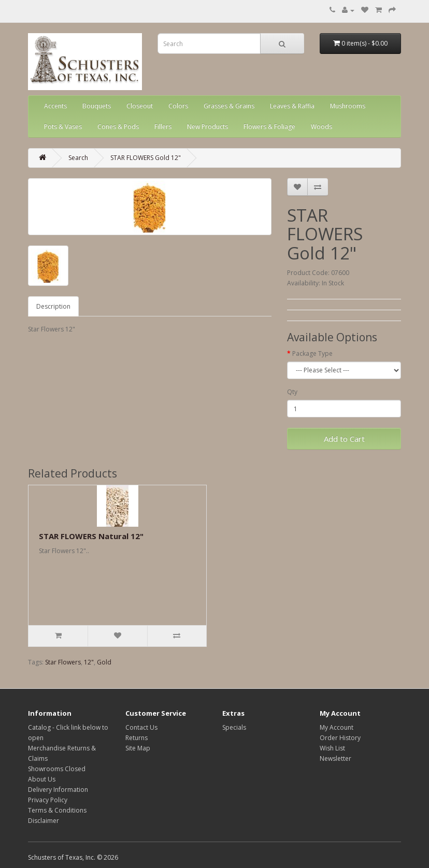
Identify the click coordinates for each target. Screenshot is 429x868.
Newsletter (335, 758)
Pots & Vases (63, 127)
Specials (234, 727)
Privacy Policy (48, 800)
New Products (208, 127)
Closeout (140, 106)
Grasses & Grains (229, 106)
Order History (340, 738)
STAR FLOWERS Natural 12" (91, 536)
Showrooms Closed (57, 769)
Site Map (138, 748)
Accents (55, 106)
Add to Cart (344, 439)
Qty (292, 392)
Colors (178, 106)
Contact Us (141, 727)
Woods (321, 127)
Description (53, 306)
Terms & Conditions (57, 810)
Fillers (163, 127)
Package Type (312, 353)
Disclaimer (44, 821)
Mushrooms (348, 106)
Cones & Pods (118, 127)
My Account (337, 727)
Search (78, 158)
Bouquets (97, 106)
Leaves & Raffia (292, 106)
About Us (42, 779)
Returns (137, 738)
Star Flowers (63, 662)
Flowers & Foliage (269, 127)
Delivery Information (58, 790)
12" (89, 662)
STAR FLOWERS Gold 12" (146, 158)
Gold (104, 662)
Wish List (332, 748)
